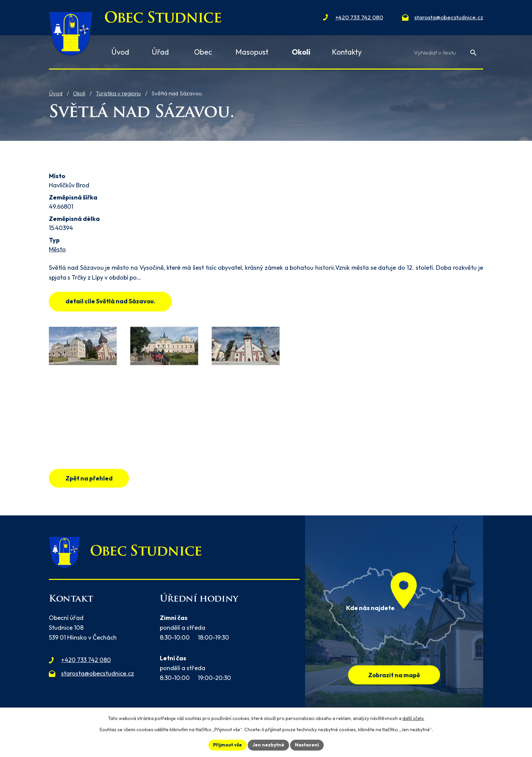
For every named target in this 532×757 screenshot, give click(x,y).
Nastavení (307, 745)
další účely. (413, 718)
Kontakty (347, 52)
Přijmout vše (227, 745)
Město (57, 249)
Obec (203, 52)
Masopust (252, 52)
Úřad (160, 52)
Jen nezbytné (268, 745)
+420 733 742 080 (86, 660)
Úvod (56, 93)
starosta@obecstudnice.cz (98, 673)
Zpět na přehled (89, 478)
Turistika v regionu (118, 93)
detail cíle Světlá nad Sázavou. (110, 301)
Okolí (79, 93)
